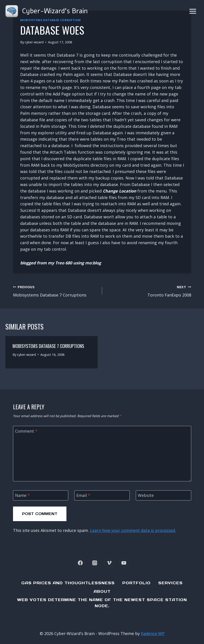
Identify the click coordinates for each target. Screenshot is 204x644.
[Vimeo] (109, 563)
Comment (26, 431)
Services (170, 583)
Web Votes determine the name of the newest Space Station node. (102, 603)
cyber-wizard (34, 42)
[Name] (41, 495)
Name (22, 495)
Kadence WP (153, 633)
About (102, 591)
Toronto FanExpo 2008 (149, 291)
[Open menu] (193, 11)
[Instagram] (95, 563)
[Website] (163, 495)
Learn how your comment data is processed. (133, 530)
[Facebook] (80, 563)
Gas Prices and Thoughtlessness (68, 583)
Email (83, 495)
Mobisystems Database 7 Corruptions (56, 291)
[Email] (102, 495)
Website (146, 495)
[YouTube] (124, 563)
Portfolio (136, 583)
